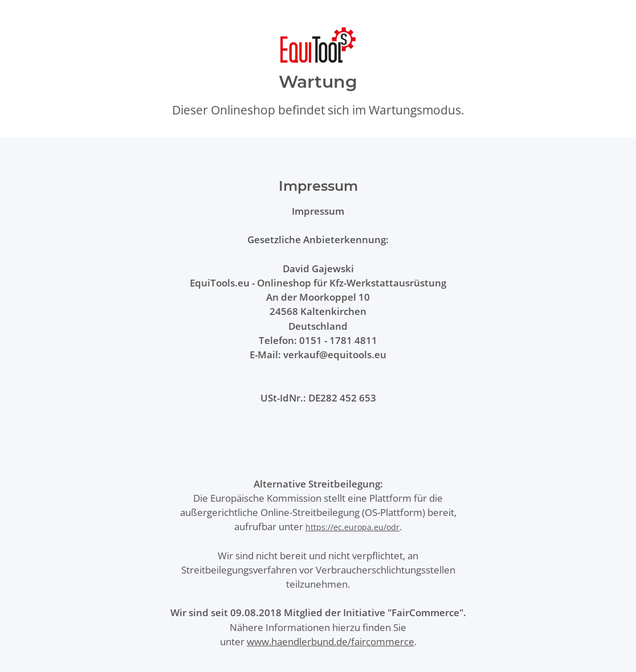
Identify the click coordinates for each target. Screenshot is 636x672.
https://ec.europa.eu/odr (352, 527)
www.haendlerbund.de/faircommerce (331, 642)
